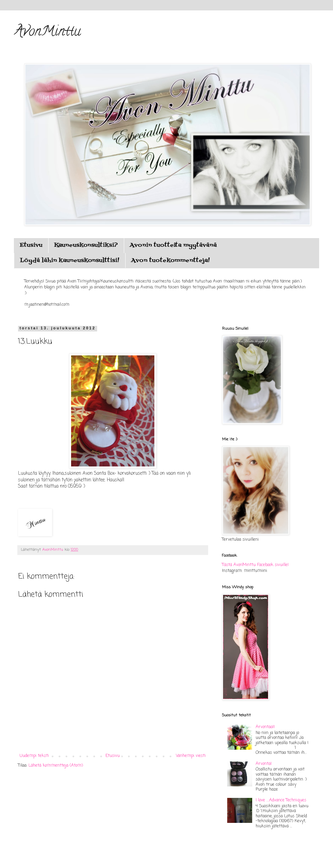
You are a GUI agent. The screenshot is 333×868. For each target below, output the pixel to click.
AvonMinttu (47, 32)
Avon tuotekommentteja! (170, 261)
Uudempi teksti (34, 756)
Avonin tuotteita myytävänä (173, 245)
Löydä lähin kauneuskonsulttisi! (70, 261)
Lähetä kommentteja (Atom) (56, 766)
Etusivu (31, 245)
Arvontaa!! (265, 727)
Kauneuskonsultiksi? (86, 245)
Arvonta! (264, 764)
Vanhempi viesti (191, 756)
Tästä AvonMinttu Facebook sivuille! (255, 565)
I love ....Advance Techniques (281, 800)
